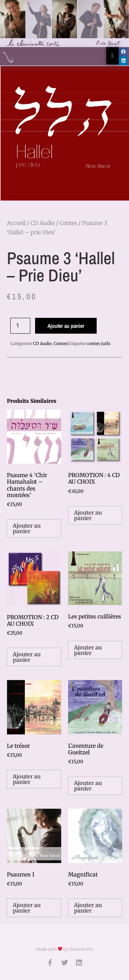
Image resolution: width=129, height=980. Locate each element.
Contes (68, 223)
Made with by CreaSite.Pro (65, 949)
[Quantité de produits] (20, 326)
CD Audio (43, 223)
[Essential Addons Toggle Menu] (112, 56)
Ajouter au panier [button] (27, 528)
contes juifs (99, 343)
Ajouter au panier (66, 326)
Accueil (16, 223)
